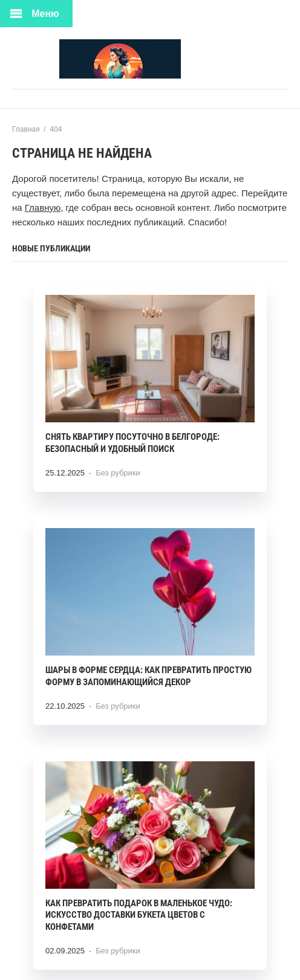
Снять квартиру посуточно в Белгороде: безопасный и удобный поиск (132, 443)
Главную (43, 208)
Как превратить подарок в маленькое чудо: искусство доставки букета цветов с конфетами (139, 915)
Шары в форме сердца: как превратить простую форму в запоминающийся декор (148, 676)
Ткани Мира (150, 59)
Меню (45, 14)
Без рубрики (118, 473)
